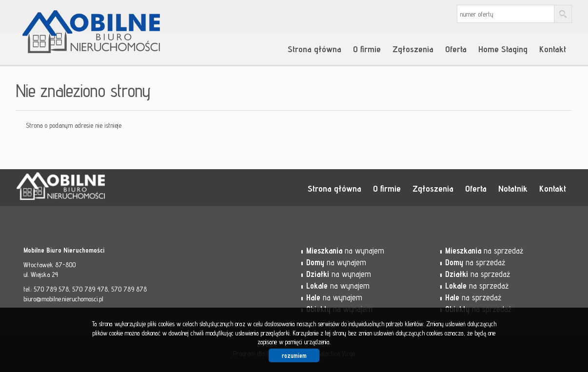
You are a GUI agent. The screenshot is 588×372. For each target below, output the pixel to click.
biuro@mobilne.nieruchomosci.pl (63, 299)
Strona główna (314, 49)
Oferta (456, 49)
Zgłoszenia (413, 49)
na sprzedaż (484, 251)
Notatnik (513, 188)
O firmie (367, 49)
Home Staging (503, 49)
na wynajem (345, 251)
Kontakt (553, 49)
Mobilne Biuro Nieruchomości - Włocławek (92, 188)
